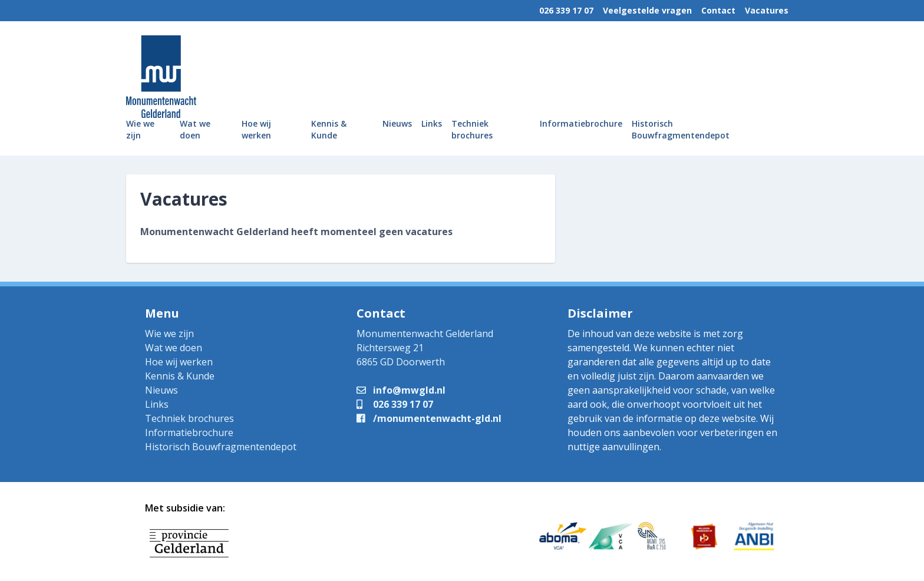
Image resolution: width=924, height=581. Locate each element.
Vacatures (767, 10)
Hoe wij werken (256, 129)
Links (432, 123)
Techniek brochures (472, 129)
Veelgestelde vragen (647, 10)
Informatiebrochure (581, 123)
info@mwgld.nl (401, 390)
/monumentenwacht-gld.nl (429, 418)
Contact (718, 10)
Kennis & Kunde (329, 129)
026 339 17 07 (566, 10)
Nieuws (397, 123)
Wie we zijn (140, 129)
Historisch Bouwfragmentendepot (681, 129)
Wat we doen (195, 129)
